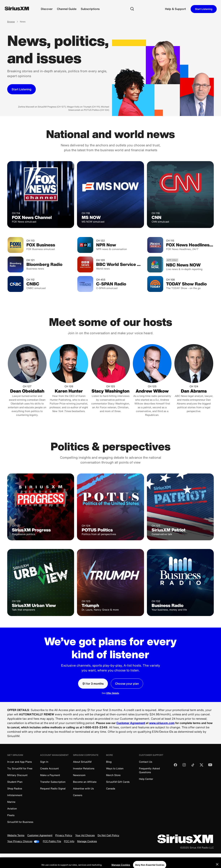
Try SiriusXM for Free (20, 768)
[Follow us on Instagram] (184, 766)
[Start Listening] (22, 89)
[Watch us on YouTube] (210, 766)
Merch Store (113, 775)
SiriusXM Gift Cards (118, 782)
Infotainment (15, 795)
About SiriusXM (82, 762)
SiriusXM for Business (20, 822)
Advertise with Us (83, 788)
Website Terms (16, 835)
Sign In (44, 762)
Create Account (49, 768)
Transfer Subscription (53, 782)
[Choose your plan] (127, 684)
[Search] (132, 9)
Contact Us (146, 762)
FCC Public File (52, 841)
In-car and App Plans (20, 762)
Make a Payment (50, 775)
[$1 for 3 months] (93, 684)
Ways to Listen (115, 768)
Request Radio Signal (53, 788)
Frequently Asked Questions (149, 770)
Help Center (146, 779)
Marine (11, 802)
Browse (11, 22)
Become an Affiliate (85, 782)
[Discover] (47, 9)
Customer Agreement (40, 835)
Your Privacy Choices (23, 841)
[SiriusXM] (17, 9)
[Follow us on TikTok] (193, 766)
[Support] (175, 9)
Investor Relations (84, 768)
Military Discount (17, 775)
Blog (109, 762)
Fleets (11, 815)
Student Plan (15, 782)
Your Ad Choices (85, 835)
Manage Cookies (87, 841)
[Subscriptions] (90, 9)
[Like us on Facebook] (175, 766)
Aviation (12, 808)
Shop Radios (15, 788)
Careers (78, 795)
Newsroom (79, 775)
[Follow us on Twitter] (201, 766)
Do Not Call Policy (108, 835)
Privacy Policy (64, 835)
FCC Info (69, 841)
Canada (111, 788)
